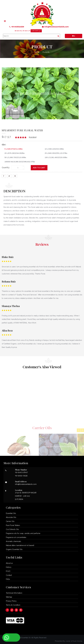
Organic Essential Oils (14, 549)
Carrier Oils (10, 521)
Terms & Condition (13, 605)
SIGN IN (19, 31)
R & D (8, 571)
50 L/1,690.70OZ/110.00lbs (14, 157)
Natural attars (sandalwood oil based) (20, 545)
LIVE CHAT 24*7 (36, 31)
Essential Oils (11, 513)
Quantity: (6, 168)
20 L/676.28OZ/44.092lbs (14, 153)
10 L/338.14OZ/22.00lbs (53, 149)
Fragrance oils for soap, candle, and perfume (23, 533)
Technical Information (14, 593)
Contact (9, 575)
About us (9, 563)
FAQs (8, 579)
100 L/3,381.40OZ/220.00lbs (55, 157)
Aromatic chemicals (13, 541)
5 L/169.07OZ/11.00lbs (13, 149)
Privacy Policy (11, 601)
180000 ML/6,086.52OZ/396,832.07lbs (19, 162)
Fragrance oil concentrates (16, 537)
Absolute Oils (11, 517)
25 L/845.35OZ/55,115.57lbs (55, 153)
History (9, 567)
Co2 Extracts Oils (12, 529)
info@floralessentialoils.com (55, 27)
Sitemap (9, 597)
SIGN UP (27, 31)
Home (37, 52)
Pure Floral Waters (13, 525)
